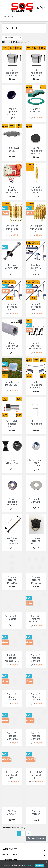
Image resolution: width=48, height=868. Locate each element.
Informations (9, 860)
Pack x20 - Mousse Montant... (12, 736)
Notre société (9, 849)
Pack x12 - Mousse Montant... (12, 697)
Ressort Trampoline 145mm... (36, 190)
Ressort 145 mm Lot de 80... (12, 775)
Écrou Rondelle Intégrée (12, 502)
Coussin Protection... (36, 110)
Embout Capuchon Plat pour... (12, 112)
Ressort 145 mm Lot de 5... (12, 229)
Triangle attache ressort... (36, 541)
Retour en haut (36, 838)
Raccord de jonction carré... (12, 424)
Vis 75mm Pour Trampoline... (12, 541)
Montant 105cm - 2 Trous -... (36, 268)
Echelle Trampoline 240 (36, 424)
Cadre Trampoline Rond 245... (36, 385)
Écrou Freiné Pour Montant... (36, 463)
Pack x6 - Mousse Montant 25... (36, 619)
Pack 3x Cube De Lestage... (12, 383)
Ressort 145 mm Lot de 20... (36, 229)
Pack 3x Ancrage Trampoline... (36, 346)
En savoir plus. (29, 865)
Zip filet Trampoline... (12, 813)
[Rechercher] (24, 16)
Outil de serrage (36, 813)
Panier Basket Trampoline (12, 190)
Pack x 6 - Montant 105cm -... (12, 307)
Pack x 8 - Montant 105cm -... (36, 307)
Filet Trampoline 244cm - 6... (12, 73)
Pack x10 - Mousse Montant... (36, 658)
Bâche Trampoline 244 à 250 (36, 151)
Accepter (40, 865)
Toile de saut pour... (12, 149)
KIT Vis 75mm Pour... (12, 266)
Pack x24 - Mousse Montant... (36, 736)
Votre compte (9, 855)
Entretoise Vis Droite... (12, 461)
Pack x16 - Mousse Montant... (36, 697)
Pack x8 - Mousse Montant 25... (12, 658)
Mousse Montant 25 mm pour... (12, 346)
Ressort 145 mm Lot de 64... (36, 775)
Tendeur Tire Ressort (12, 617)
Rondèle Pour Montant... (36, 500)
